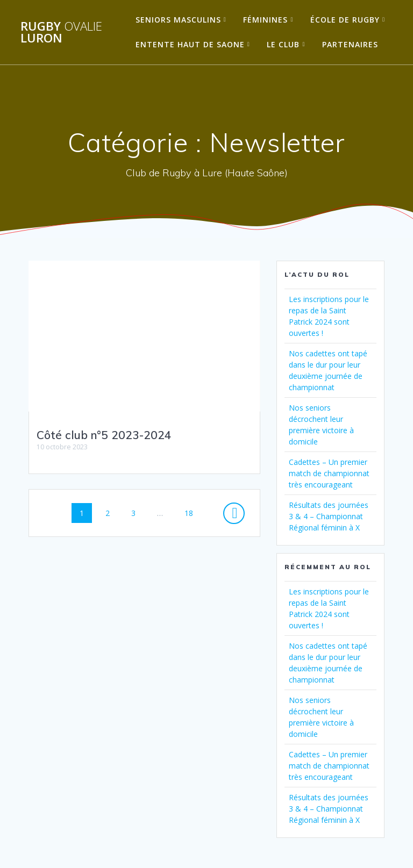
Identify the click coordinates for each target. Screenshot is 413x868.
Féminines (265, 20)
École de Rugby (345, 20)
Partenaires (350, 44)
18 (193, 512)
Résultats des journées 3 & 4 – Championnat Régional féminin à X (329, 516)
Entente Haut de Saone (190, 44)
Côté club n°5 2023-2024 (104, 435)
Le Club (283, 44)
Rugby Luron (61, 33)
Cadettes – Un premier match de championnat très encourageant (329, 473)
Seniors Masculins (178, 20)
